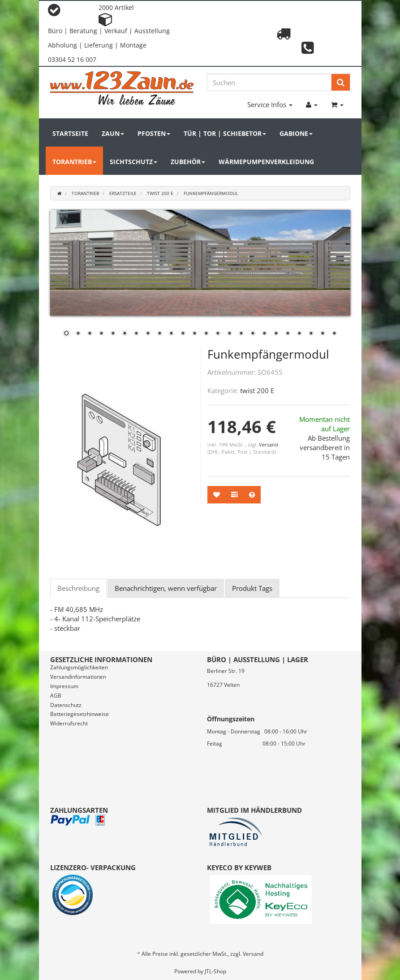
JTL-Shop (215, 971)
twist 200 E (257, 390)
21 (299, 334)
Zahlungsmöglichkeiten (79, 667)
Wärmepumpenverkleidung (266, 162)
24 (334, 334)
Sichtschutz (133, 162)
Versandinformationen (78, 677)
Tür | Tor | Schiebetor (225, 133)
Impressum (64, 686)
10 (171, 334)
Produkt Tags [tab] (252, 588)
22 (311, 334)
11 (183, 334)
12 (194, 334)
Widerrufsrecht (69, 723)
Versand (269, 444)
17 (253, 334)
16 (241, 334)
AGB (56, 696)
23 (323, 334)
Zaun (113, 133)
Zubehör (188, 162)
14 (218, 334)
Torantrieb (74, 162)
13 (206, 334)
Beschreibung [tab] (78, 588)
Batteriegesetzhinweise (80, 714)
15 (229, 334)
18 (264, 334)
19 (276, 334)
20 (288, 334)
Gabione (296, 133)
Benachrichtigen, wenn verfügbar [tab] (166, 588)
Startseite (70, 133)
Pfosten (154, 133)
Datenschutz (66, 705)
